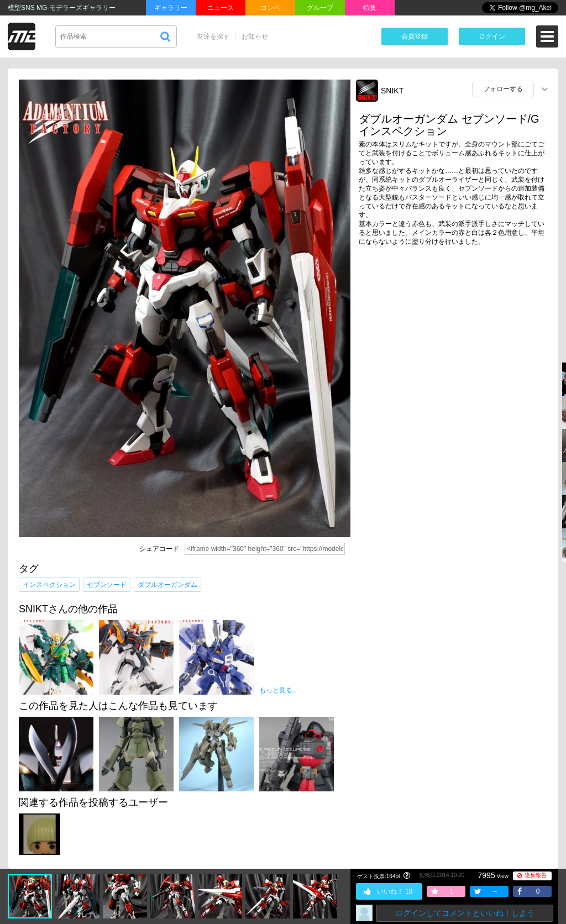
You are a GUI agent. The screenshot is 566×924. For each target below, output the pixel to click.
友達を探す (213, 36)
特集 (370, 8)
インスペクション (49, 585)
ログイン (492, 36)
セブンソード (107, 585)
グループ (320, 8)
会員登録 (415, 36)
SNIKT (392, 91)
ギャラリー (171, 8)
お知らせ (255, 36)
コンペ (270, 8)
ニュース (221, 8)
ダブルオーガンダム (167, 585)
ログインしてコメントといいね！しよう (465, 913)
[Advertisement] (454, 340)
